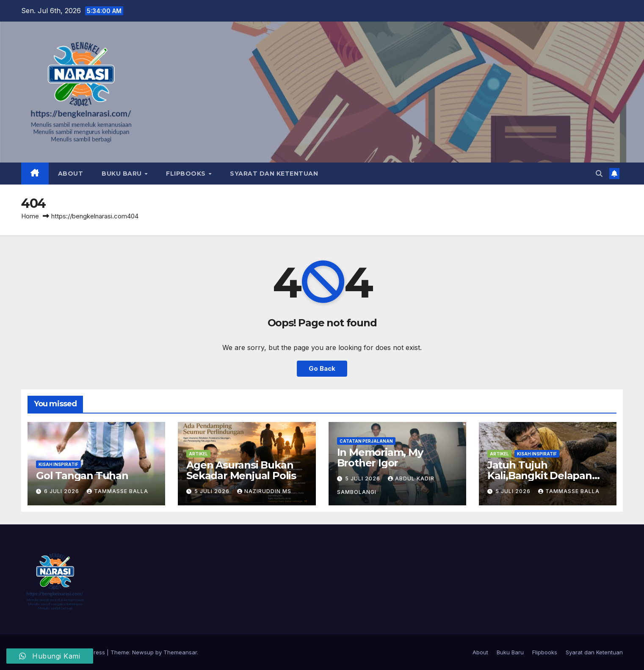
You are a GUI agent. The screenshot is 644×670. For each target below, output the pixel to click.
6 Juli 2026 (62, 491)
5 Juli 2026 (213, 491)
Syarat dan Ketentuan (274, 174)
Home (30, 216)
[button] (599, 174)
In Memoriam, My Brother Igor (380, 458)
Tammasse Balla (117, 491)
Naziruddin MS (264, 491)
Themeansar (180, 652)
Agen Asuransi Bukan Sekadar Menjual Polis (243, 470)
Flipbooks (187, 174)
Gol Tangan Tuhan (82, 476)
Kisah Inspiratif (58, 464)
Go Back (322, 369)
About (71, 174)
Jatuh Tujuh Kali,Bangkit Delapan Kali (540, 476)
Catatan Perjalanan (366, 441)
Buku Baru (123, 174)
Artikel (198, 454)
